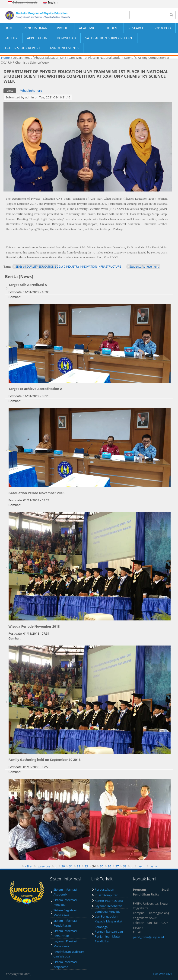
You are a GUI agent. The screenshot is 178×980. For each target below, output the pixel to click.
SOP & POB (162, 28)
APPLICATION (37, 38)
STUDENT (112, 28)
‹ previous (44, 866)
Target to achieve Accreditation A (35, 389)
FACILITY (11, 38)
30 (63, 866)
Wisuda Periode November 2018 (34, 626)
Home (5, 58)
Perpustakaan (105, 889)
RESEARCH (136, 28)
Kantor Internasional (109, 901)
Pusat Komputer (106, 895)
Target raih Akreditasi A (28, 285)
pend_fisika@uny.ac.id (149, 937)
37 (117, 866)
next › (141, 866)
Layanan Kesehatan (108, 906)
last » (153, 866)
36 (110, 866)
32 (79, 866)
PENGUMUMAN (36, 28)
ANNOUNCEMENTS (64, 48)
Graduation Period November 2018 (37, 493)
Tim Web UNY (163, 974)
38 (125, 866)
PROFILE (63, 28)
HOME (10, 28)
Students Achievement (144, 267)
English (50, 2)
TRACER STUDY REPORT (22, 48)
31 (71, 866)
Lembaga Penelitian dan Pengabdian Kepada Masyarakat (109, 916)
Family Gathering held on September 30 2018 (45, 760)
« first (29, 866)
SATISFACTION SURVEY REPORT (109, 38)
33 (86, 866)
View (11, 90)
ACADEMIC (87, 28)
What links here (31, 91)
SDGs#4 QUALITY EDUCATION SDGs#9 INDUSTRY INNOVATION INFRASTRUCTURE (68, 267)
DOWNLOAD (66, 38)
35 (102, 866)
